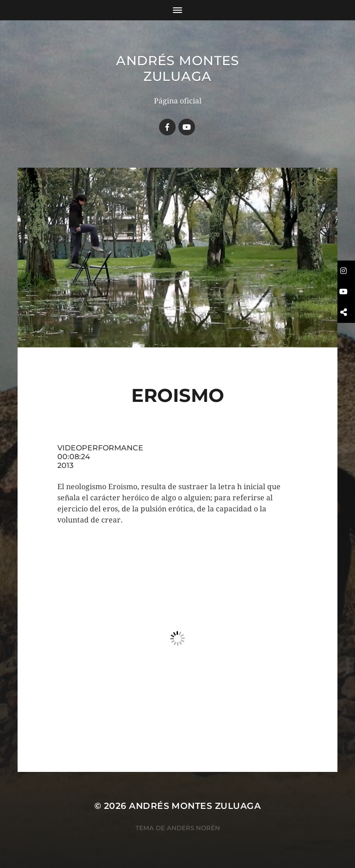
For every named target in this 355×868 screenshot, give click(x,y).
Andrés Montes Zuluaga (177, 68)
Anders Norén (193, 828)
